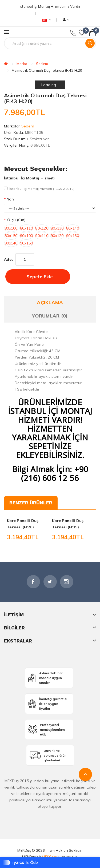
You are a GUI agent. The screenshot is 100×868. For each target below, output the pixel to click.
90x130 (73, 236)
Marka (22, 64)
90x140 (11, 243)
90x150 (27, 243)
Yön (11, 199)
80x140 (73, 228)
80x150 (11, 236)
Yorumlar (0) (50, 316)
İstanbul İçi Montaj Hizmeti (29, 178)
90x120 (57, 236)
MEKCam (49, 857)
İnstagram (67, 582)
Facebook (33, 582)
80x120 (42, 228)
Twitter (50, 582)
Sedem (42, 64)
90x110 (42, 236)
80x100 (11, 228)
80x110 (27, 228)
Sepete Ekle (40, 277)
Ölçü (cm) (17, 220)
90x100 (27, 236)
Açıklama (50, 302)
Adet (8, 259)
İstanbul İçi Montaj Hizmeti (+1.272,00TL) (39, 189)
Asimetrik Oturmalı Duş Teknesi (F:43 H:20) (48, 70)
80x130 (57, 228)
